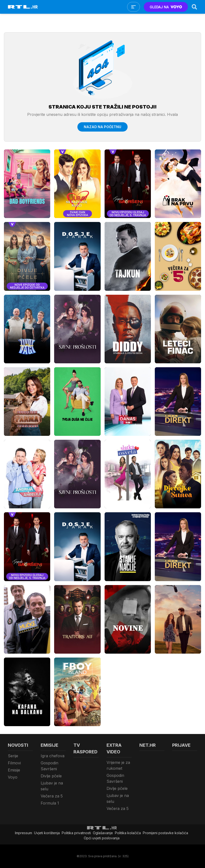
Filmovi (14, 763)
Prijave (181, 745)
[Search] (194, 7)
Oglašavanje (103, 833)
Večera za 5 (52, 796)
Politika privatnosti (76, 833)
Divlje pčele (51, 776)
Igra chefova (53, 756)
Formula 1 (50, 803)
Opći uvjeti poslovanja (102, 838)
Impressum (24, 833)
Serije (13, 756)
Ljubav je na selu (52, 786)
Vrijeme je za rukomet (118, 765)
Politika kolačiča (128, 833)
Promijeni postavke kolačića (165, 833)
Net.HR (148, 745)
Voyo (13, 777)
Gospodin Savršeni (49, 766)
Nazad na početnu (102, 127)
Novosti (18, 745)
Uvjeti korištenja (47, 833)
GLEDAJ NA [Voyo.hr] (166, 7)
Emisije (14, 770)
